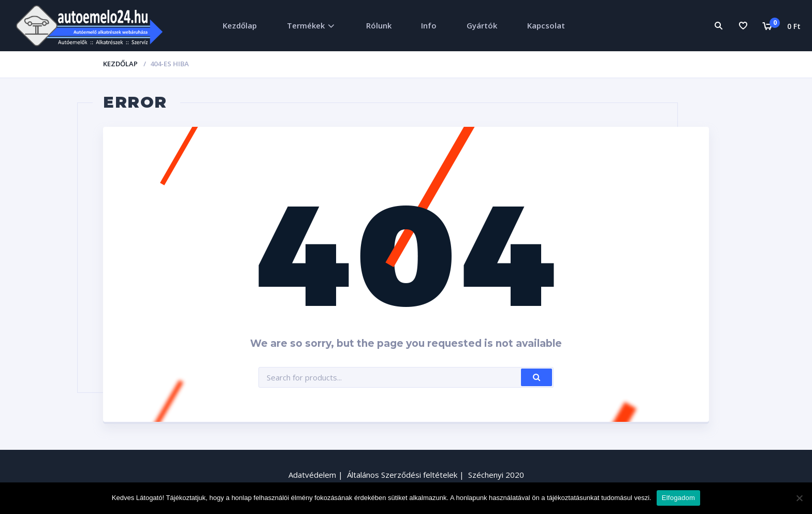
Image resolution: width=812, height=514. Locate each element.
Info (429, 25)
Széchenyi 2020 (496, 475)
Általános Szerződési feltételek (402, 475)
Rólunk (379, 25)
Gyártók (482, 25)
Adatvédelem (312, 475)
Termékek (306, 25)
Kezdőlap (240, 25)
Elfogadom (678, 498)
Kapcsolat (546, 25)
